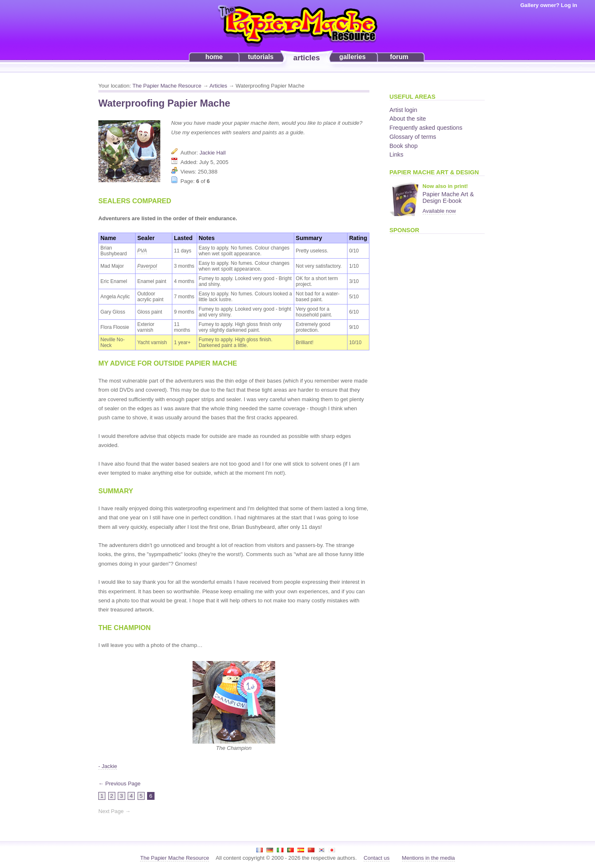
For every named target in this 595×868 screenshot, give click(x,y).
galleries (352, 57)
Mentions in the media (428, 858)
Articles (218, 86)
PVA (142, 251)
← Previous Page (119, 784)
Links (397, 155)
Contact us (377, 858)
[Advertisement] (423, 364)
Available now (439, 211)
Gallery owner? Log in (549, 5)
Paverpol (147, 266)
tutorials (261, 57)
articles (307, 58)
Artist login (403, 110)
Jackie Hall (213, 153)
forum (399, 57)
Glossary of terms (413, 137)
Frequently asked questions (426, 128)
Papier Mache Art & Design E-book (448, 197)
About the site (408, 119)
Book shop (404, 146)
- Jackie (108, 766)
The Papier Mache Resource (167, 86)
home (214, 57)
